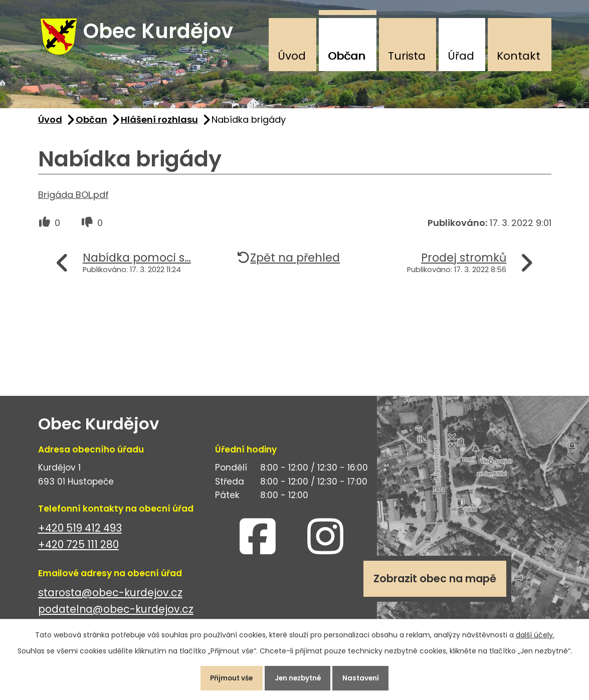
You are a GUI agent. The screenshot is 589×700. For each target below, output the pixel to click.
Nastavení (367, 677)
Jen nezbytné (299, 677)
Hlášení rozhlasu (159, 124)
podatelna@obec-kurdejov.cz (116, 614)
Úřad (461, 56)
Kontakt (519, 56)
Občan (347, 56)
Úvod (292, 56)
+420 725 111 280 (78, 549)
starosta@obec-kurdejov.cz (110, 597)
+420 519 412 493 (80, 532)
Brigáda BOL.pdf (73, 199)
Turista (407, 56)
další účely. (535, 632)
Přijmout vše (226, 677)
